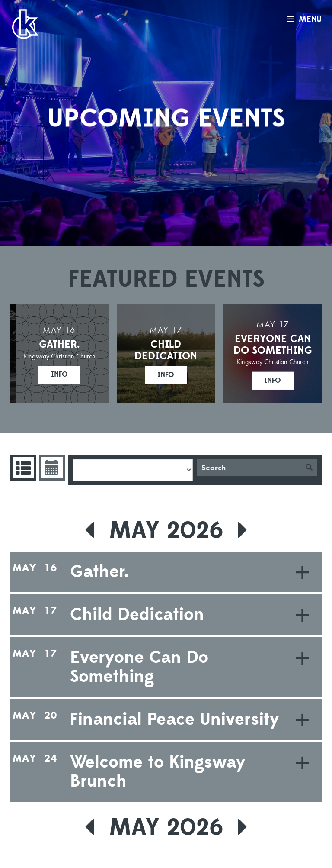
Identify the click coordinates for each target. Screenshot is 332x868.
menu (302, 19)
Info (59, 374)
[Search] (249, 468)
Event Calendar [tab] (51, 468)
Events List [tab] (22, 468)
